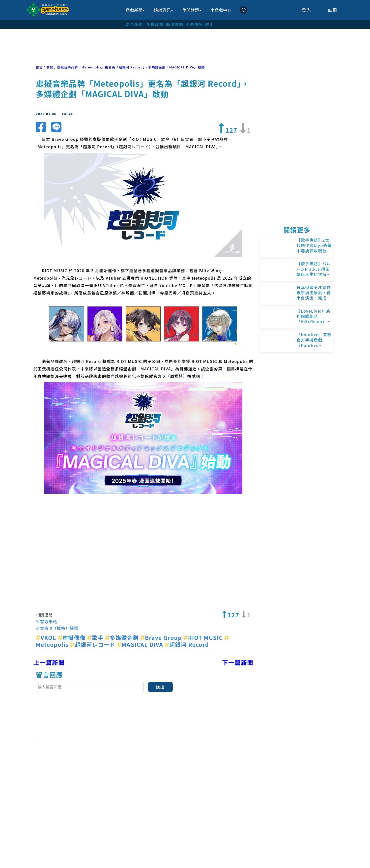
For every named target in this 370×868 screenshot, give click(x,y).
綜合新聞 (134, 24)
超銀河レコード (94, 644)
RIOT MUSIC (204, 637)
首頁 (39, 67)
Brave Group (162, 637)
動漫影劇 (175, 24)
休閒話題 (192, 10)
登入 (306, 10)
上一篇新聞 (49, 662)
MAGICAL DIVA (141, 644)
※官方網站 (46, 622)
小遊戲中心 (221, 10)
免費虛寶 (155, 24)
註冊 (333, 10)
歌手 (96, 637)
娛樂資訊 (164, 10)
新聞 (50, 67)
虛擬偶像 (72, 637)
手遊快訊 (194, 24)
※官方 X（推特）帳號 (57, 628)
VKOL (47, 637)
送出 (160, 687)
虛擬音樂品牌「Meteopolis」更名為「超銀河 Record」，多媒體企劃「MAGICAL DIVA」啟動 (131, 67)
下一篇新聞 (238, 662)
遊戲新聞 (135, 10)
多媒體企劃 (123, 637)
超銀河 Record (187, 644)
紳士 (210, 24)
